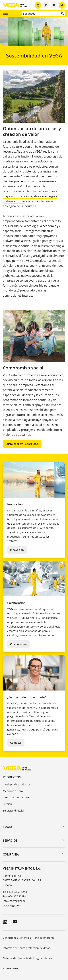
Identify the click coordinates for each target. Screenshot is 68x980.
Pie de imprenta (45, 938)
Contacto (16, 743)
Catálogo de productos (17, 784)
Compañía (11, 854)
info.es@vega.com (14, 901)
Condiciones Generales (17, 938)
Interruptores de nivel (16, 797)
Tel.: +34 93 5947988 (15, 892)
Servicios (10, 841)
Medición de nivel (14, 791)
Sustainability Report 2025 (22, 444)
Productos (12, 777)
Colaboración (18, 644)
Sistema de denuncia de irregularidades (27, 958)
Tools (8, 827)
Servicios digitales (14, 811)
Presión (7, 804)
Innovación (17, 550)
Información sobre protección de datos (26, 948)
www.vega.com (12, 905)
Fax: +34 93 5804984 (15, 896)
